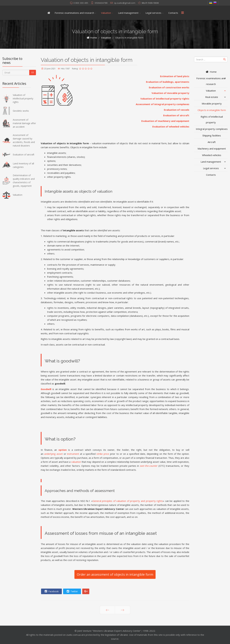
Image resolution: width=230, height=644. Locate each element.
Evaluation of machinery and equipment (165, 121)
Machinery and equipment (212, 149)
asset (60, 454)
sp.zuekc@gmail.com (125, 3)
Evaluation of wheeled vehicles (171, 126)
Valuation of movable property (170, 93)
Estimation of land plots (175, 76)
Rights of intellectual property (212, 119)
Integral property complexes (212, 129)
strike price (103, 454)
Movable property (212, 103)
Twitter (72, 591)
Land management (128, 13)
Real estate (212, 97)
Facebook (51, 591)
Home (211, 72)
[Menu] (183, 13)
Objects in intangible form (212, 110)
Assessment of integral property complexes (163, 104)
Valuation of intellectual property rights (165, 99)
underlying (50, 454)
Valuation (106, 13)
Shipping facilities (212, 135)
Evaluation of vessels (177, 110)
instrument (73, 454)
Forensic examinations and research (74, 13)
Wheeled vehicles (212, 155)
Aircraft (212, 142)
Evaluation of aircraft (176, 115)
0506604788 (101, 3)
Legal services (153, 13)
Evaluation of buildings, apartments (168, 82)
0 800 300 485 (81, 3)
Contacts (173, 13)
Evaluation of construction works (169, 87)
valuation (76, 462)
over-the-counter (149, 466)
